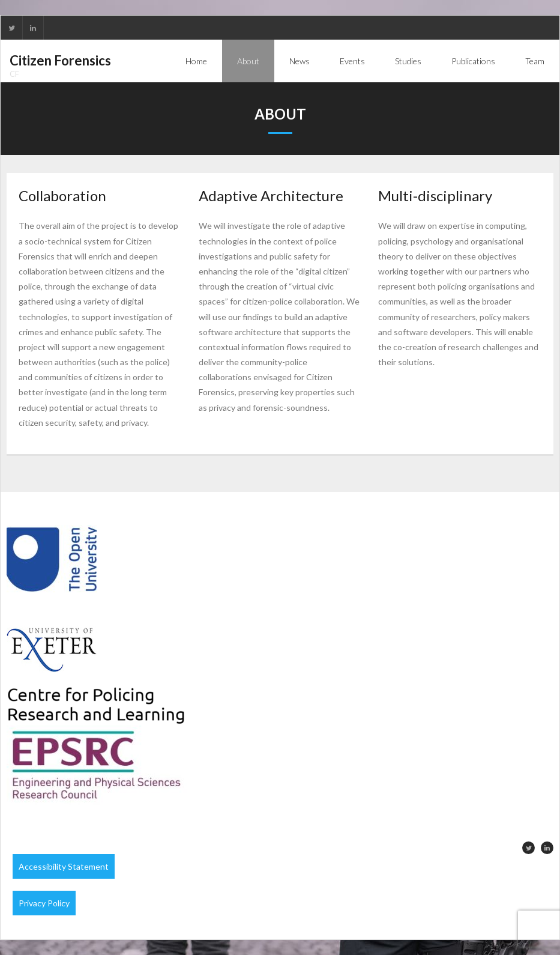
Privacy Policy (44, 903)
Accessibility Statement (64, 866)
